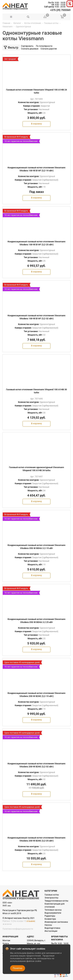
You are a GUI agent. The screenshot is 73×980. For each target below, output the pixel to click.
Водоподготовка (52, 928)
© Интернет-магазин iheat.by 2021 (19, 918)
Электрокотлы (51, 898)
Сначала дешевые (30, 49)
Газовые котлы (52, 895)
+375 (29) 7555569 (60, 10)
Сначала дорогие (49, 49)
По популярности (44, 46)
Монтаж (6, 940)
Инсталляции (51, 931)
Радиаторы (50, 916)
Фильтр (11, 47)
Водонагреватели (53, 913)
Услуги (6, 944)
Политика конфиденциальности (18, 929)
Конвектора (50, 919)
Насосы (48, 925)
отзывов (31, 921)
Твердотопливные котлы (56, 901)
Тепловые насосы (53, 910)
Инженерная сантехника (56, 922)
